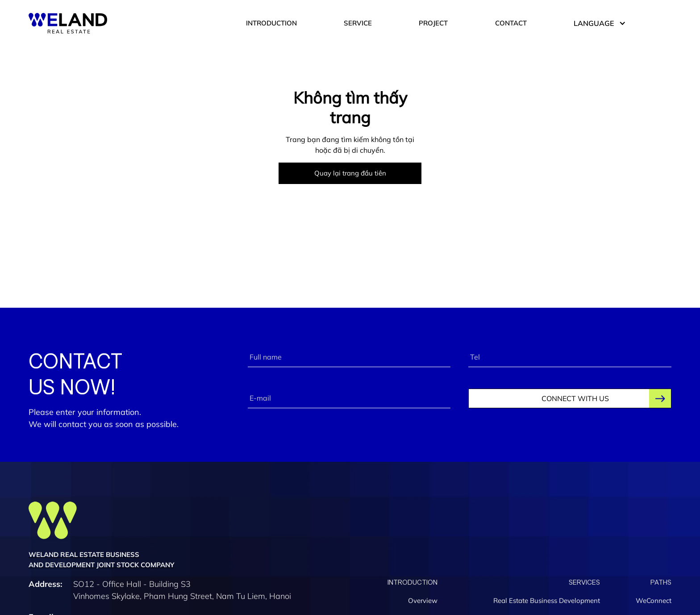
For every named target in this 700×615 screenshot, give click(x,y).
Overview (423, 602)
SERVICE (358, 23)
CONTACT (511, 23)
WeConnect (654, 602)
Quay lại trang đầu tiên (350, 173)
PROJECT (433, 23)
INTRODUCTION (271, 23)
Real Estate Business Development (547, 602)
